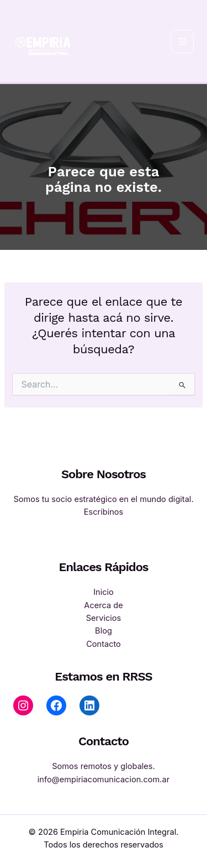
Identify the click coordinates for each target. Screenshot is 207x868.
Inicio (104, 592)
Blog (104, 631)
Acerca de (103, 605)
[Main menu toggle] (182, 41)
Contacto (104, 644)
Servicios (104, 618)
